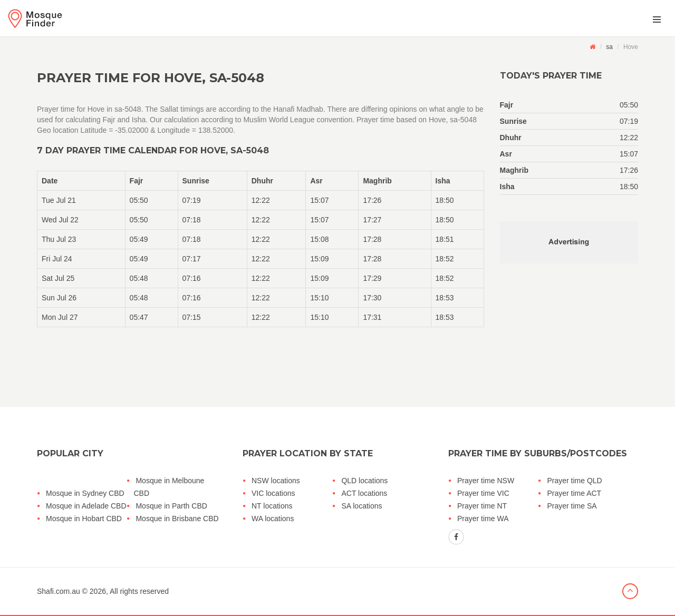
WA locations (273, 519)
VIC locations (273, 493)
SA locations (361, 506)
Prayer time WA (483, 519)
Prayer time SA (572, 506)
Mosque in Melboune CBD (169, 487)
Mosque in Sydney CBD (85, 493)
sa (609, 47)
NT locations (272, 506)
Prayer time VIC (483, 493)
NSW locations (276, 481)
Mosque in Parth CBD (171, 506)
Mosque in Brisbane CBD (177, 519)
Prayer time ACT (574, 493)
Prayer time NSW (486, 481)
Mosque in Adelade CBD (86, 506)
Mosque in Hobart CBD (84, 519)
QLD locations (364, 481)
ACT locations (364, 493)
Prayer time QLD (574, 481)
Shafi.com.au (59, 591)
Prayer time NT (482, 506)
